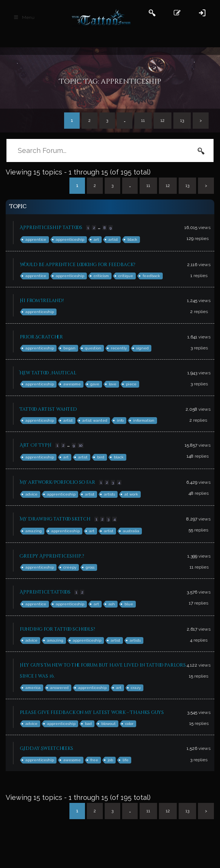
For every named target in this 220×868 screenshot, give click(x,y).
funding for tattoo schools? (57, 629)
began (69, 348)
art (96, 239)
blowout (108, 724)
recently (119, 348)
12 (163, 121)
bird (101, 457)
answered (59, 688)
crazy (136, 688)
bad (88, 724)
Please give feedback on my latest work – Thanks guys (92, 712)
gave (95, 384)
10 (81, 445)
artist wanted (95, 420)
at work (131, 494)
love (113, 384)
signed (142, 348)
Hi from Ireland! (42, 301)
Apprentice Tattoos (45, 592)
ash (112, 604)
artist (113, 239)
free (94, 760)
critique (126, 276)
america (33, 688)
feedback (151, 276)
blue (129, 604)
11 (143, 121)
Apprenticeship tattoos (51, 228)
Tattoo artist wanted (48, 409)
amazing (34, 531)
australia (131, 531)
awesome (72, 384)
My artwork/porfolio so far (57, 482)
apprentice (36, 239)
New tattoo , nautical (48, 373)
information (144, 420)
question (93, 348)
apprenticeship (70, 239)
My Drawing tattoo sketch (55, 519)
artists (109, 494)
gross (90, 567)
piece (131, 384)
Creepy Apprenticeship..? (52, 556)
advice (31, 494)
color (129, 724)
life (126, 760)
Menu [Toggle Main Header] (24, 17)
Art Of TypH (36, 445)
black (132, 239)
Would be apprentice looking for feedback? (78, 265)
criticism (101, 276)
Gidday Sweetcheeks (46, 748)
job (110, 760)
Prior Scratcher (41, 337)
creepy (70, 567)
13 (182, 121)
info (120, 420)
